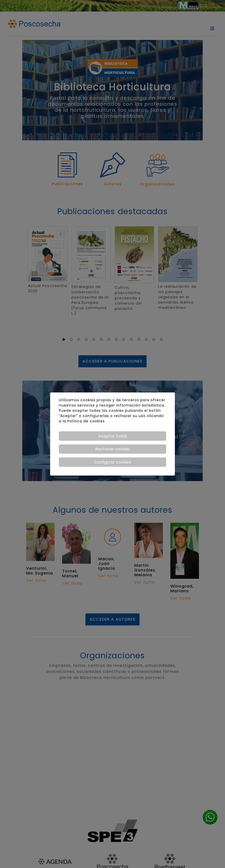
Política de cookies (86, 421)
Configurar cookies (112, 462)
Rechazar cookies (113, 449)
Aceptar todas (113, 436)
